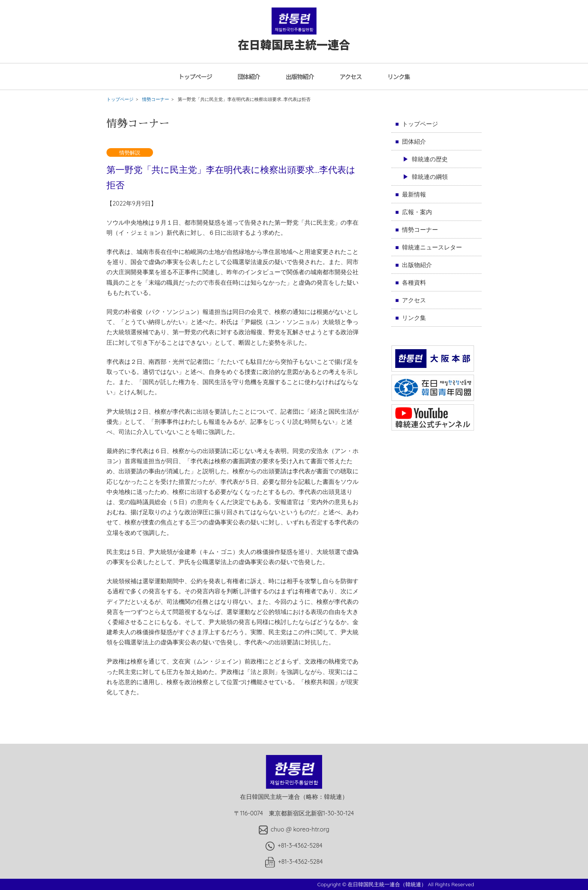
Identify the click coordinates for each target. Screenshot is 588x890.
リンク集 (399, 77)
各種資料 (414, 282)
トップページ (195, 77)
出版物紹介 (300, 77)
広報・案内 (417, 212)
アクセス (350, 77)
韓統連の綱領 (430, 177)
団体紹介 (249, 77)
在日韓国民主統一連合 (294, 37)
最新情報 (414, 194)
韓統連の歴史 (430, 159)
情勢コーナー (156, 99)
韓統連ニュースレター (432, 247)
